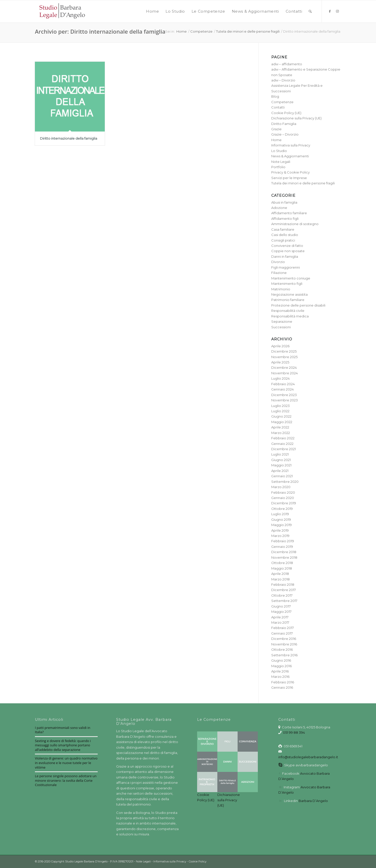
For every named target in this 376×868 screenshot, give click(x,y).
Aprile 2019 (280, 530)
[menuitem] (152, 11)
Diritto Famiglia (284, 124)
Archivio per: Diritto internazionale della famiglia (100, 31)
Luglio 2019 (280, 514)
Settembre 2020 (285, 482)
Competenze (282, 102)
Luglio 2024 (280, 378)
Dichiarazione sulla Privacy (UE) (296, 118)
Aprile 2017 (280, 617)
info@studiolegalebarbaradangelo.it (308, 757)
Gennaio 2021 (282, 476)
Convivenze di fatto (287, 246)
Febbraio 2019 (283, 541)
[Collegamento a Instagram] (337, 11)
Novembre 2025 (284, 357)
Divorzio (278, 262)
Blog (275, 96)
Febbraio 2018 (283, 584)
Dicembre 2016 (284, 639)
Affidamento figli (285, 219)
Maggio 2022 (282, 422)
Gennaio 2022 (282, 444)
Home (276, 140)
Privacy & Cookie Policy (290, 172)
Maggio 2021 (281, 465)
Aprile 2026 (280, 346)
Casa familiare (283, 229)
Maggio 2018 (282, 568)
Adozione (279, 208)
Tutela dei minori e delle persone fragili (303, 183)
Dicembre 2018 (284, 552)
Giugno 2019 (281, 519)
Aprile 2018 (280, 574)
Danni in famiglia (285, 256)
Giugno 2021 (281, 460)
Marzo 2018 (280, 579)
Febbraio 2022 (283, 438)
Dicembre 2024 (284, 367)
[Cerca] (310, 11)
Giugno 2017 (281, 606)
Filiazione (279, 273)
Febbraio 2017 (283, 628)
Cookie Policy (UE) (286, 113)
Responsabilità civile (288, 311)
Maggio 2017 (281, 612)
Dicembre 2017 (284, 590)
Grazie (276, 129)
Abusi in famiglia (284, 202)
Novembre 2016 (284, 644)
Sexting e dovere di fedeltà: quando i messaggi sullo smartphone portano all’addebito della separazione (63, 745)
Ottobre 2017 (282, 595)
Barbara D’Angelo (313, 801)
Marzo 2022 (281, 433)
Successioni (281, 327)
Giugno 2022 (281, 416)
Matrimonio (281, 289)
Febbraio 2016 (283, 682)
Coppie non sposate (288, 251)
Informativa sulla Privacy (291, 145)
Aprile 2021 (280, 471)
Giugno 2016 (281, 660)
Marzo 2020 (281, 487)
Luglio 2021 (280, 454)
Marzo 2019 (280, 536)
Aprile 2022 (280, 427)
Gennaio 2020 (283, 498)
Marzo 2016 (280, 677)
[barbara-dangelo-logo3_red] (62, 11)
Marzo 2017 (280, 622)
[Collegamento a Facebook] (330, 11)
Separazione (282, 321)
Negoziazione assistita (289, 294)
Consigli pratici (283, 240)
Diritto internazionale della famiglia (69, 138)
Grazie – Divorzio (285, 134)
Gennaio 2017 (282, 633)
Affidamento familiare (289, 213)
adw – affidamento (287, 64)
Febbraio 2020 (283, 492)
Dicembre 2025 (284, 351)
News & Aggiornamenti (290, 156)
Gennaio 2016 (282, 687)
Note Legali (281, 162)
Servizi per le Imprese (289, 178)
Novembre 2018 (284, 557)
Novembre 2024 (285, 373)
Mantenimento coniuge (291, 278)
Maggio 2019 (281, 525)
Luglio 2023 (280, 406)
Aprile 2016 (280, 671)
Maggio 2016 (281, 666)
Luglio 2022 (280, 411)
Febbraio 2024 (283, 384)
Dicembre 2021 (284, 449)
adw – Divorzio (283, 80)
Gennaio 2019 (282, 547)
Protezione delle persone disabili (298, 305)
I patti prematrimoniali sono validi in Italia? (63, 730)
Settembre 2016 (284, 655)
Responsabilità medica (290, 316)
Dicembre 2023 (284, 395)
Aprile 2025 (280, 362)
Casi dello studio (285, 235)
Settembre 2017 (284, 601)
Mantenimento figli (287, 284)
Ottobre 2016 (282, 649)
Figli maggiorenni (286, 267)
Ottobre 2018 (282, 563)
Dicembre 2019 (284, 503)
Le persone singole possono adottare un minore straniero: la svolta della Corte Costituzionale (66, 780)
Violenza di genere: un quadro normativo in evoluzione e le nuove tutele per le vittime (66, 763)
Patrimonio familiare (288, 300)
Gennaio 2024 (283, 389)
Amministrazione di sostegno (295, 224)
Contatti (278, 107)
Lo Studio (279, 151)
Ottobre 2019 (282, 509)
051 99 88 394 (294, 732)
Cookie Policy (198, 861)
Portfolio (278, 167)
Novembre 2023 (285, 400)
